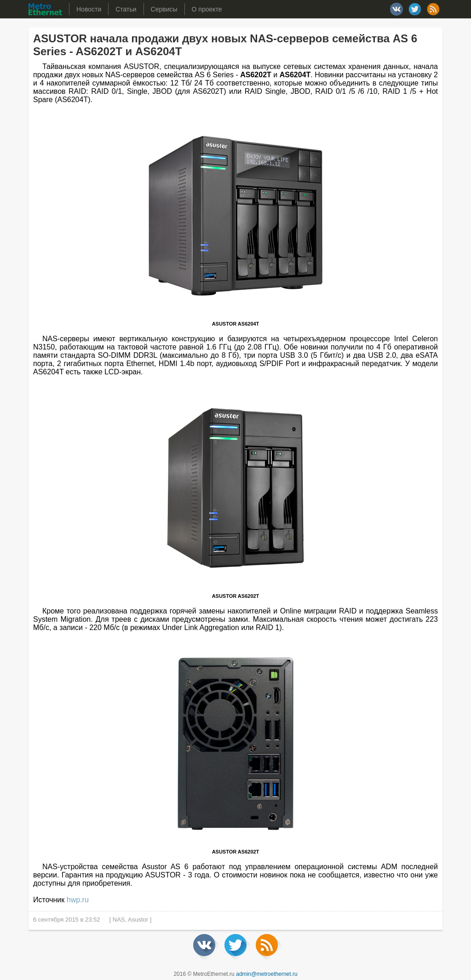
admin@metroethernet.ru (267, 974)
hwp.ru (78, 900)
